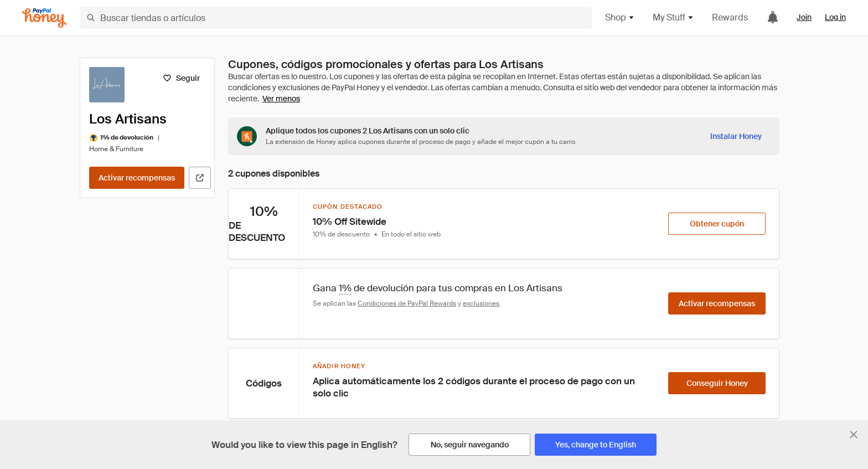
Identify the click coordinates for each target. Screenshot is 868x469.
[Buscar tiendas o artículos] (336, 18)
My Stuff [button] (673, 17)
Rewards (730, 17)
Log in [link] (835, 17)
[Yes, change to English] (596, 445)
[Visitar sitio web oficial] (200, 178)
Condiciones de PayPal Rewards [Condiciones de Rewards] (407, 303)
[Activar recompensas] (137, 178)
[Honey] (44, 18)
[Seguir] (181, 78)
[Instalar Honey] (736, 136)
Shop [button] (620, 17)
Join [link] (804, 17)
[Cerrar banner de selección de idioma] (854, 435)
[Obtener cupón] (717, 224)
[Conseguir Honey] (717, 383)
